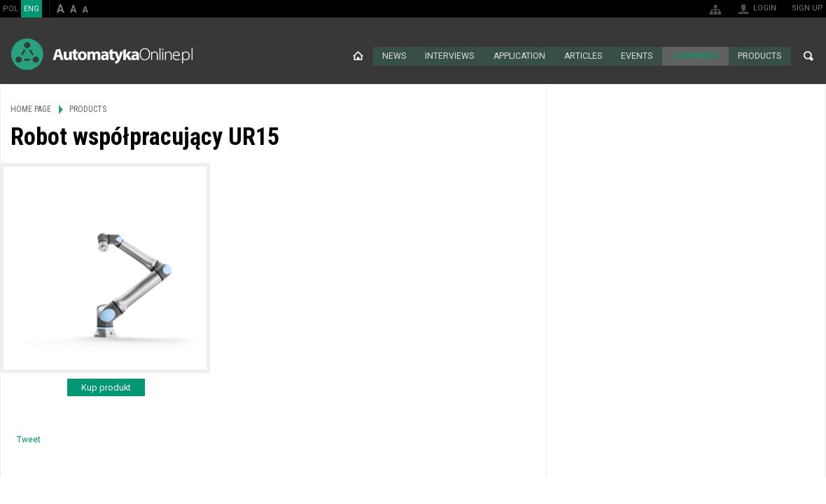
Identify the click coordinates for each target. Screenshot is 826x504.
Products (759, 56)
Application (519, 56)
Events (637, 56)
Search (808, 56)
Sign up (807, 8)
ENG (31, 9)
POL (10, 9)
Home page (358, 56)
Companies (695, 56)
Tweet (29, 439)
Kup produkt (106, 387)
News (394, 56)
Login (765, 8)
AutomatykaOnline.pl (102, 54)
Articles (583, 56)
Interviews (450, 56)
